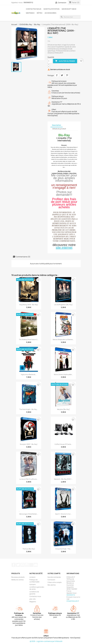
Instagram (27, 565)
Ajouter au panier (65, 61)
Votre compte (54, 573)
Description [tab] (57, 125)
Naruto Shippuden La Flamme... (63, 339)
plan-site (33, 599)
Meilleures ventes (17, 580)
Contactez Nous (34, 9)
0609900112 (28, 2)
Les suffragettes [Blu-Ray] (63, 305)
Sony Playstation (51, 9)
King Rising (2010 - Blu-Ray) (29, 305)
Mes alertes (52, 585)
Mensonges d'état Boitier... (29, 514)
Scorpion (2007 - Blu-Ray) (29, 444)
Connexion (51, 580)
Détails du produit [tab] (59, 129)
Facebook (14, 565)
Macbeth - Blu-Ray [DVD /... (63, 479)
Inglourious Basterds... (29, 374)
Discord (36, 565)
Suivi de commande (54, 577)
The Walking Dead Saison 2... (29, 339)
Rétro (40, 13)
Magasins (33, 602)
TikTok (31, 565)
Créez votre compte (55, 582)
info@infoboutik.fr (73, 601)
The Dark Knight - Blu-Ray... (29, 409)
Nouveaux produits (18, 577)
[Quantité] (50, 61)
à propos (33, 584)
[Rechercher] (70, 17)
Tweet (62, 75)
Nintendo (30, 13)
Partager (57, 75)
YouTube (22, 565)
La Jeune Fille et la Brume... (29, 479)
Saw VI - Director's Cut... (63, 514)
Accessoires (50, 13)
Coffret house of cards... (63, 444)
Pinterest (67, 75)
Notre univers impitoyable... (63, 374)
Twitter (18, 565)
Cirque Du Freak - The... (63, 549)
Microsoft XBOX (69, 9)
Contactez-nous (35, 596)
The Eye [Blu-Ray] (29, 549)
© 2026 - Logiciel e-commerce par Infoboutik (46, 641)
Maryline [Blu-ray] (63, 409)
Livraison (32, 577)
